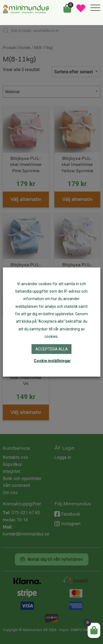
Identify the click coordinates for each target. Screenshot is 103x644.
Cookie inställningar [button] (52, 361)
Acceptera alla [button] (52, 349)
